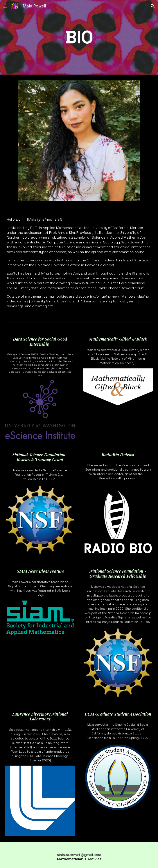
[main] (79, 37)
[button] (5, 6)
